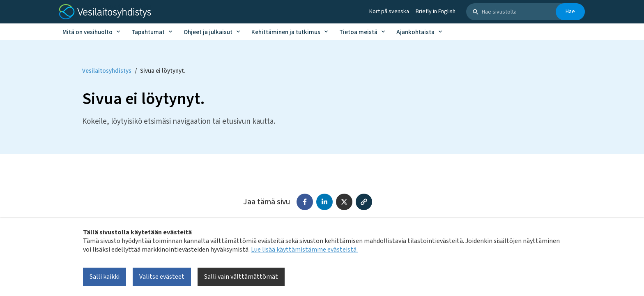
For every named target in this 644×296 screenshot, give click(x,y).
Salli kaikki (105, 277)
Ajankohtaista (415, 32)
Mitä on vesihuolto (87, 32)
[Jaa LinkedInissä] (324, 202)
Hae (570, 12)
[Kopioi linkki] (364, 202)
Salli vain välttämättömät (241, 277)
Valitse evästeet (162, 277)
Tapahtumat (148, 32)
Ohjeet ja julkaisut (208, 32)
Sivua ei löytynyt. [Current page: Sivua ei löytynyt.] (163, 71)
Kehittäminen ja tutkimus (286, 32)
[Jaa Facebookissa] (305, 202)
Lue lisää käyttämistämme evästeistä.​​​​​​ (304, 250)
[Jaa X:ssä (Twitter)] (344, 202)
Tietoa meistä (358, 32)
